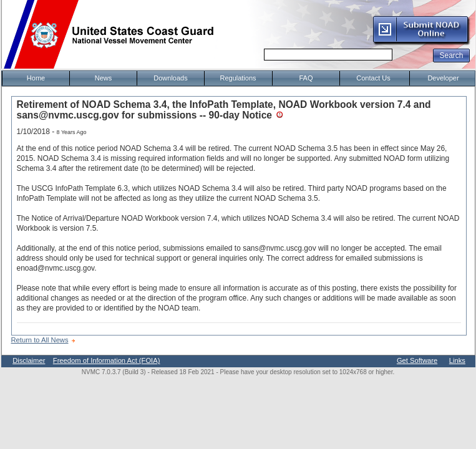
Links (457, 360)
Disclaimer (29, 360)
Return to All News (40, 340)
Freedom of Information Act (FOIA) (107, 360)
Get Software (417, 360)
